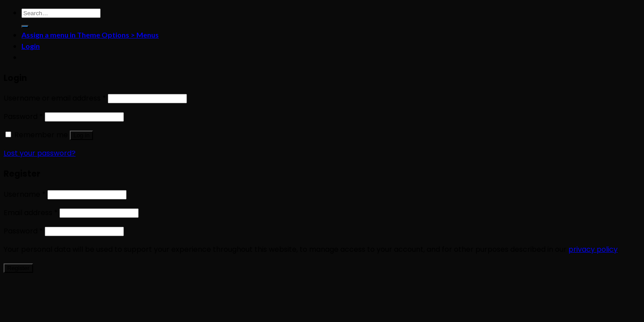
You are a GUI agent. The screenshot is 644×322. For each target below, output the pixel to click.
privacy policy (593, 249)
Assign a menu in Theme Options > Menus (90, 35)
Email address (31, 213)
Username (25, 194)
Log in (81, 135)
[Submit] (25, 26)
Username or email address (55, 98)
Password (23, 117)
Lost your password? (40, 153)
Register (18, 268)
